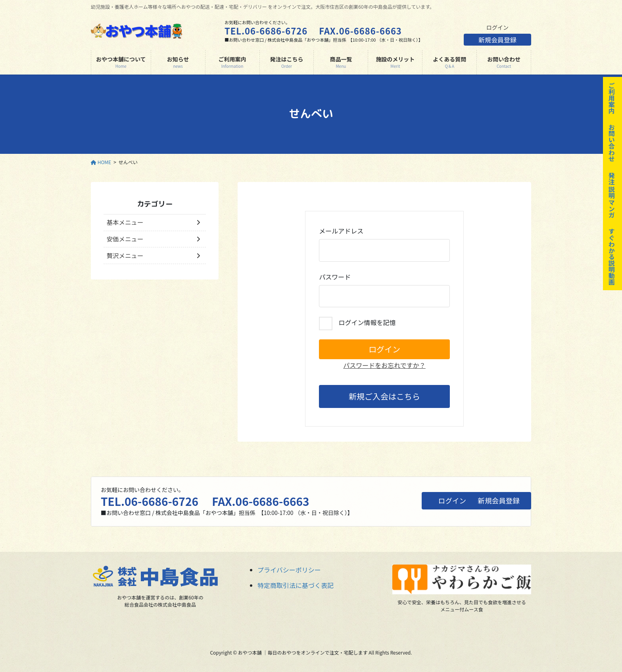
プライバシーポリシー (289, 570)
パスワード (384, 290)
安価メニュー (126, 240)
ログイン (497, 27)
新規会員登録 (497, 41)
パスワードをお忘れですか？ (384, 365)
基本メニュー (126, 223)
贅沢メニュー (126, 257)
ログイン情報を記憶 (357, 324)
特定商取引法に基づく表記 (296, 585)
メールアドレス (384, 244)
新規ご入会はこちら (384, 396)
